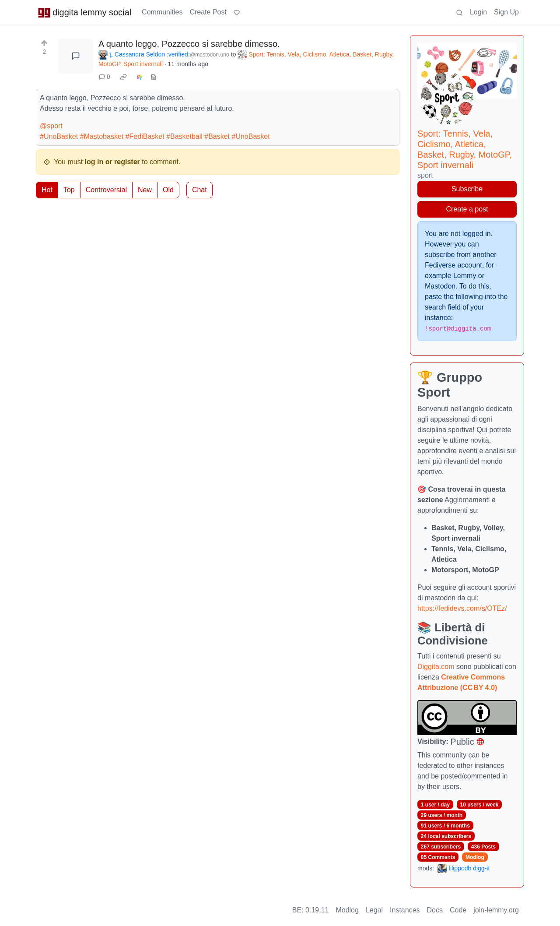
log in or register (112, 162)
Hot (47, 190)
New (145, 190)
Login (478, 12)
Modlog (475, 857)
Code (458, 910)
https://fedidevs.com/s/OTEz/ (462, 608)
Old (168, 190)
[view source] (154, 77)
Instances (405, 910)
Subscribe (467, 189)
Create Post (208, 12)
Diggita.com (436, 667)
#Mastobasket (102, 136)
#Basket (217, 136)
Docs (435, 910)
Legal (374, 910)
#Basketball (184, 136)
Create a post (467, 209)
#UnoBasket (59, 136)
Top (69, 190)
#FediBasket (145, 136)
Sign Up (506, 12)
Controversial (106, 190)
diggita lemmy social (84, 12)
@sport (51, 126)
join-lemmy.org (496, 910)
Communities (162, 12)
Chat (199, 190)
